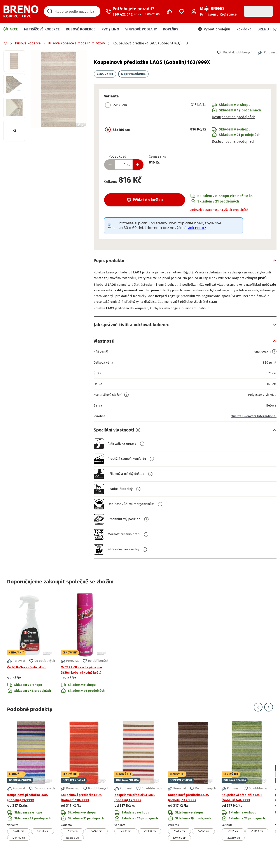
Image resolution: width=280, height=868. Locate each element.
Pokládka (244, 29)
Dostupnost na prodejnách (234, 117)
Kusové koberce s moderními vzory (77, 43)
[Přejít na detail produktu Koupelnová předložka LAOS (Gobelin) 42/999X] (138, 792)
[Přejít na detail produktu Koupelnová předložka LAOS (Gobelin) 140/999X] (245, 792)
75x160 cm (43, 843)
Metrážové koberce (42, 29)
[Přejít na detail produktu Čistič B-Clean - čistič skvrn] (31, 655)
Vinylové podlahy (141, 29)
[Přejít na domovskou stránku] (21, 11)
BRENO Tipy (267, 29)
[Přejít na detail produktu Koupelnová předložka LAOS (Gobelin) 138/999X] (85, 792)
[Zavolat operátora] (133, 11)
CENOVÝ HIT (105, 74)
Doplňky (171, 29)
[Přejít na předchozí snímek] (258, 718)
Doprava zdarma (133, 74)
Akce (11, 29)
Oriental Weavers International (251, 427)
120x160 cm (19, 849)
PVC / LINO (110, 29)
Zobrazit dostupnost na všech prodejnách (219, 210)
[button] (59, 89)
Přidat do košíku (145, 200)
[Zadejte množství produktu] (124, 165)
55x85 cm (19, 843)
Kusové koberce (81, 29)
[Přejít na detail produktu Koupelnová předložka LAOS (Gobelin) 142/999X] (192, 792)
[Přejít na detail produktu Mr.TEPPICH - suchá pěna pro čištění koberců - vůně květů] (85, 655)
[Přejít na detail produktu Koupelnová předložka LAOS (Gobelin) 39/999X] (31, 792)
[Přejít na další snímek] (269, 718)
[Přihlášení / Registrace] (214, 11)
